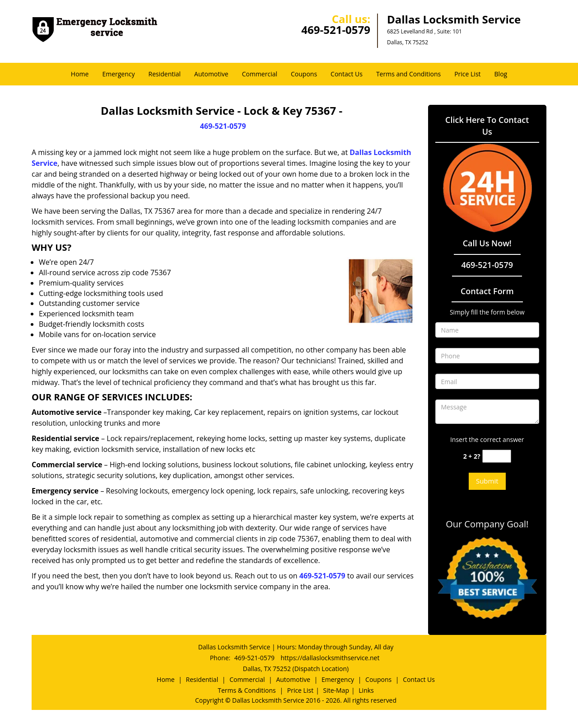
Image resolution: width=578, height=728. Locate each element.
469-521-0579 (336, 30)
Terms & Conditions (247, 690)
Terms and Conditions (408, 74)
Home (80, 74)
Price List (467, 74)
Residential (165, 74)
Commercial (260, 74)
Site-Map (336, 690)
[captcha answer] (497, 456)
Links (366, 690)
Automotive (211, 74)
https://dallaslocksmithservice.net (330, 658)
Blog (501, 74)
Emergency (118, 74)
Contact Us (347, 74)
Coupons (304, 74)
